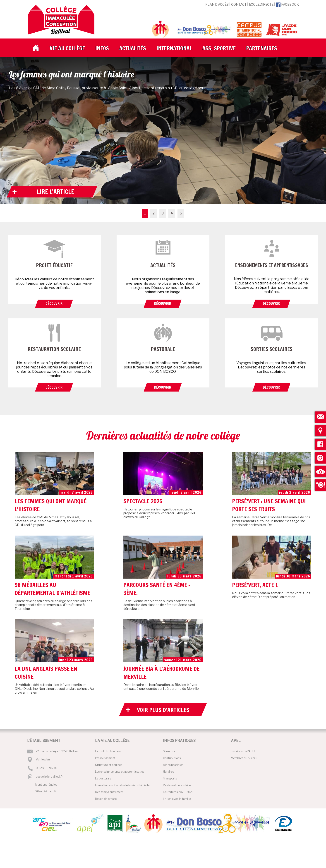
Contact (239, 4)
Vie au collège (67, 48)
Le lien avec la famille (177, 799)
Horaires (168, 772)
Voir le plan (43, 759)
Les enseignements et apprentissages (120, 772)
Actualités (133, 48)
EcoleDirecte (261, 4)
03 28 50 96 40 (47, 768)
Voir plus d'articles (163, 710)
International (174, 48)
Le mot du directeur (108, 751)
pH (54, 791)
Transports (170, 778)
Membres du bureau (244, 758)
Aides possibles (173, 765)
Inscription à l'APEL (243, 751)
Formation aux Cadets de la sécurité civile (122, 785)
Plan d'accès (217, 4)
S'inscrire (169, 751)
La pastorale (103, 778)
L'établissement (105, 758)
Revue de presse (106, 799)
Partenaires (262, 48)
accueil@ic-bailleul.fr (49, 777)
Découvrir (54, 303)
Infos (102, 48)
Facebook (287, 4)
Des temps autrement (109, 792)
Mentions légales (46, 785)
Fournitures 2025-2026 (178, 792)
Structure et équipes (109, 765)
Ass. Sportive (219, 48)
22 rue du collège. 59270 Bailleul (57, 751)
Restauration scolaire (177, 785)
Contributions (172, 758)
